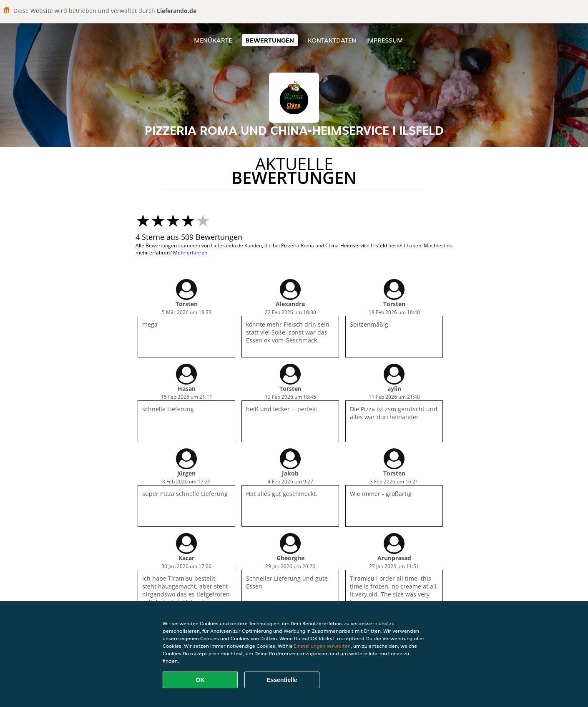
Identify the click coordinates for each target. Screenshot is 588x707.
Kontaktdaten (332, 40)
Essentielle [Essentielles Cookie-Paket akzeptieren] (282, 680)
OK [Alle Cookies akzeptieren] (200, 680)
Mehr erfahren (190, 253)
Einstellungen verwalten (322, 646)
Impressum (384, 40)
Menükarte (213, 40)
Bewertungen (270, 40)
